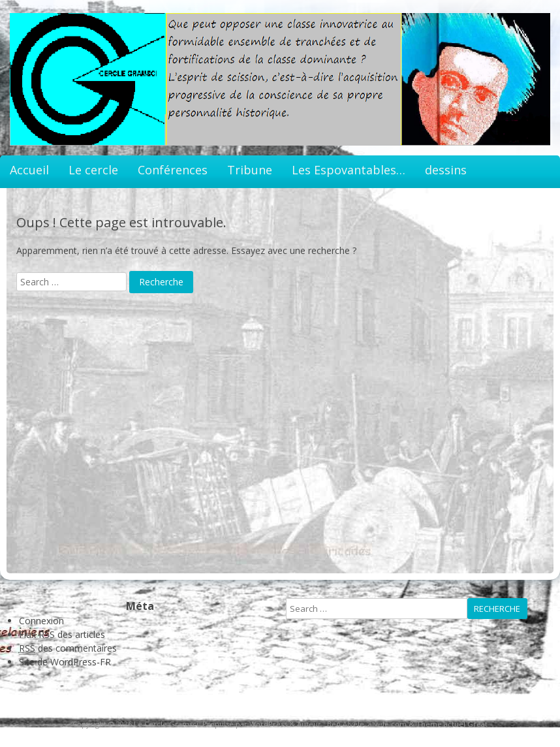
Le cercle (93, 170)
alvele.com (387, 724)
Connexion (41, 621)
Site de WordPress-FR (65, 662)
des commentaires (68, 648)
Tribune (250, 170)
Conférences (173, 170)
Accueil (29, 170)
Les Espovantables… (349, 170)
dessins (446, 170)
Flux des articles (62, 635)
